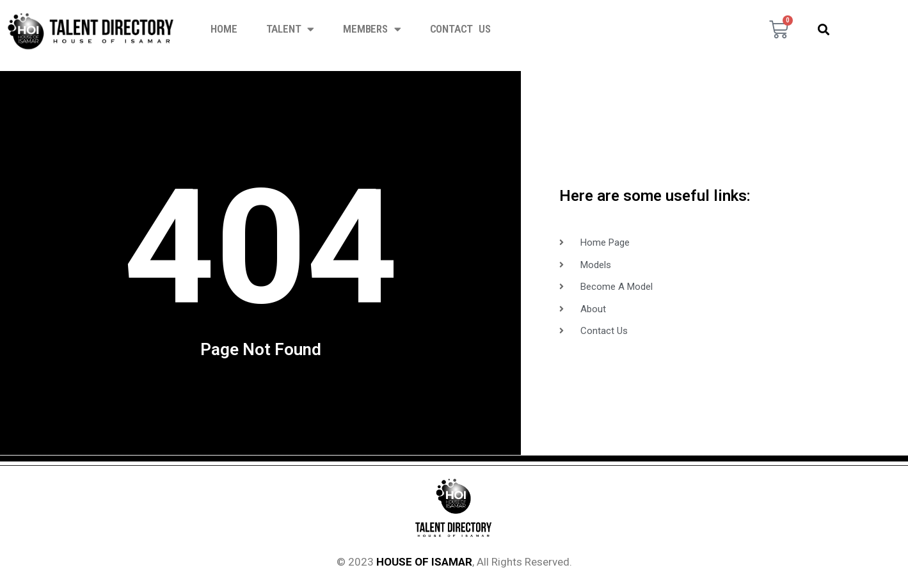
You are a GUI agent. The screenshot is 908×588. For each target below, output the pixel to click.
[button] (824, 29)
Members (372, 29)
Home (224, 29)
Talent (291, 29)
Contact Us (460, 29)
